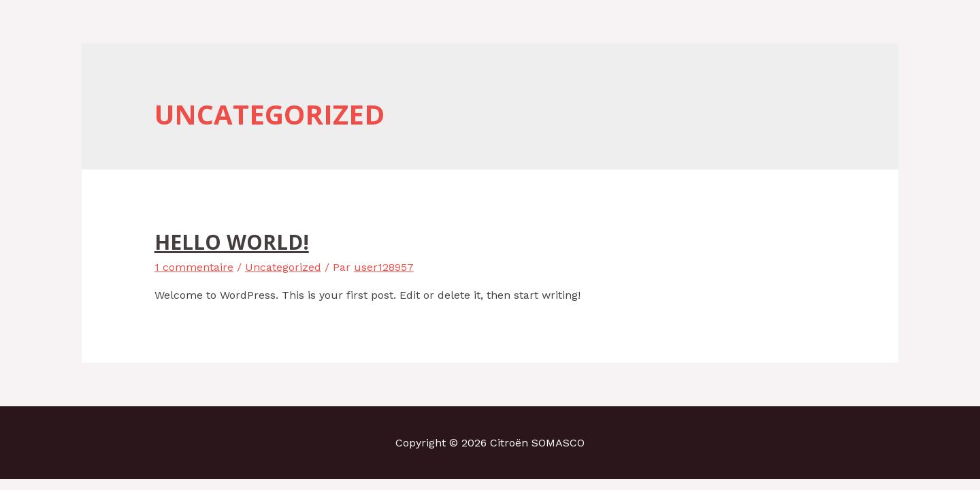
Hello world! (232, 242)
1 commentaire (194, 267)
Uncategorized (283, 267)
